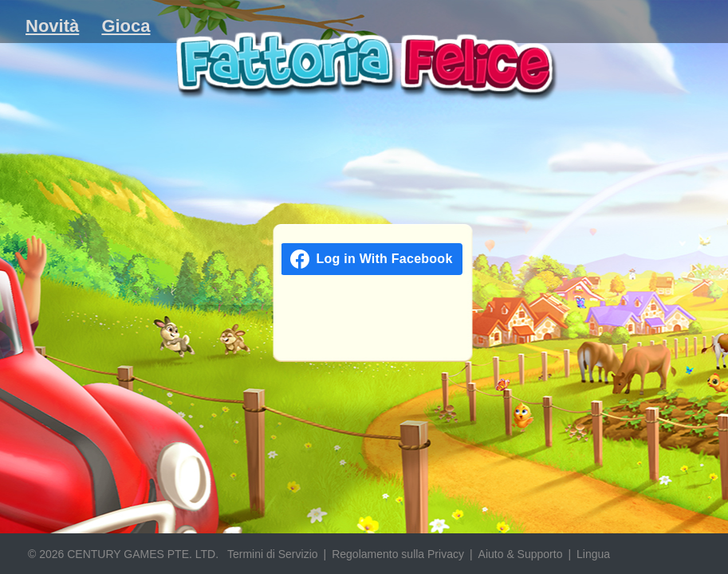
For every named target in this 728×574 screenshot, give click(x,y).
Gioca (126, 26)
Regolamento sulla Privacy (398, 554)
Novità (52, 26)
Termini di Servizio (273, 554)
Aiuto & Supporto (521, 554)
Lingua (593, 554)
